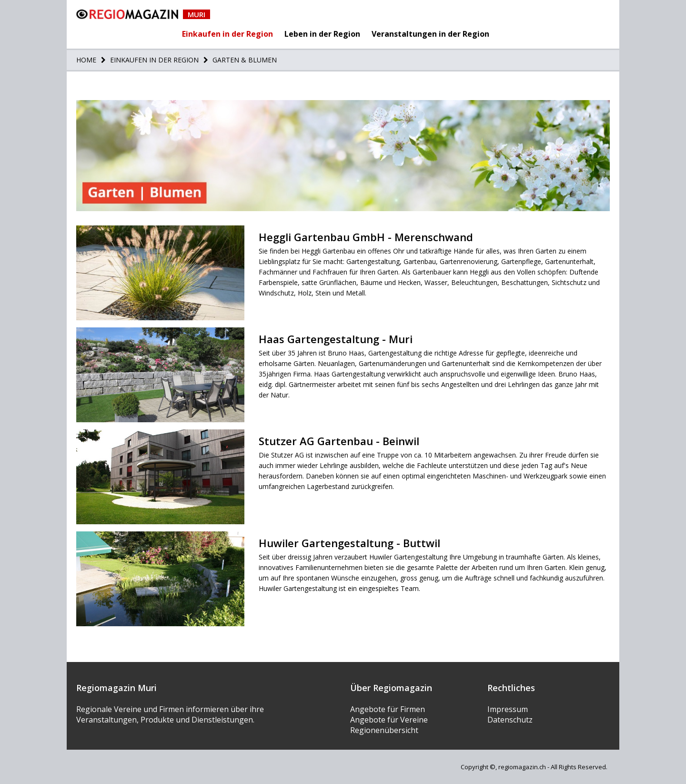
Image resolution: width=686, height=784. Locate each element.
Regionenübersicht (384, 730)
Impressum (508, 709)
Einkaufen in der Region (227, 34)
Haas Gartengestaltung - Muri (336, 339)
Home (86, 60)
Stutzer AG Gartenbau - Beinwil (339, 441)
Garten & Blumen (244, 60)
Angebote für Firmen (388, 709)
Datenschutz (510, 720)
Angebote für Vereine (389, 720)
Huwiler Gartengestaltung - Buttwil (349, 543)
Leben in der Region (322, 34)
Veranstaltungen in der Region (430, 34)
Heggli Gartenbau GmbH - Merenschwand (366, 237)
